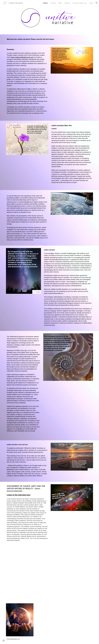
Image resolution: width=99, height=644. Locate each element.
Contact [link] (53, 3)
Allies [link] (60, 3)
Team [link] (91, 3)
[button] (97, 3)
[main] (49, 40)
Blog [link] (66, 3)
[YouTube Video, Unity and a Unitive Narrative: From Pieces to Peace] (49, 576)
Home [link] (45, 3)
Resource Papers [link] (78, 3)
